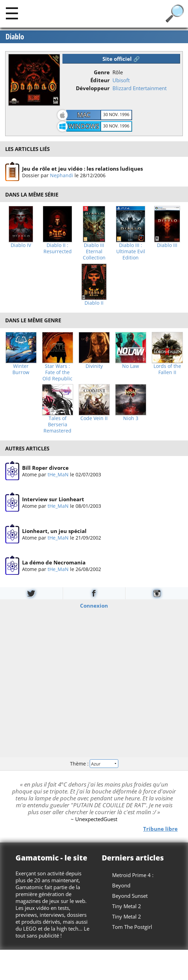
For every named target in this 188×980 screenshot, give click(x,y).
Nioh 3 (131, 418)
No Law (131, 366)
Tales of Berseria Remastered (57, 425)
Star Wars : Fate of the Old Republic (57, 372)
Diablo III (167, 245)
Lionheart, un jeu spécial (54, 531)
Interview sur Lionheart (53, 499)
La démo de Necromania (54, 562)
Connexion (94, 605)
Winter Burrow (21, 369)
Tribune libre (160, 828)
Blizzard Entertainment (140, 88)
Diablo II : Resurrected (58, 248)
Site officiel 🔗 (121, 59)
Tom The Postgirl (132, 927)
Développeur (93, 88)
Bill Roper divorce (45, 468)
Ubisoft (121, 80)
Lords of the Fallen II (167, 369)
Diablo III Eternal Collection (94, 251)
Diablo (15, 37)
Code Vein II (94, 418)
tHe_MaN (58, 474)
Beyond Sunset (130, 896)
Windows (84, 126)
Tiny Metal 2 (127, 906)
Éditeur (100, 80)
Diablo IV (21, 245)
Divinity (94, 366)
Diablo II (94, 303)
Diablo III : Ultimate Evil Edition (131, 251)
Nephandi (62, 175)
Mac (84, 115)
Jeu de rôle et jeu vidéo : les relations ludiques (82, 168)
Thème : (94, 764)
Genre (102, 72)
